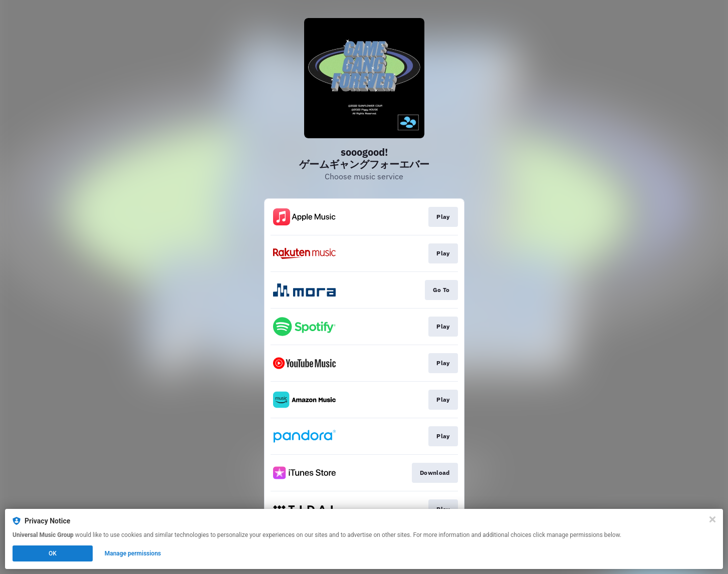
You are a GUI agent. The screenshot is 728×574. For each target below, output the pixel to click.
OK (53, 553)
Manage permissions (133, 553)
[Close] (712, 519)
